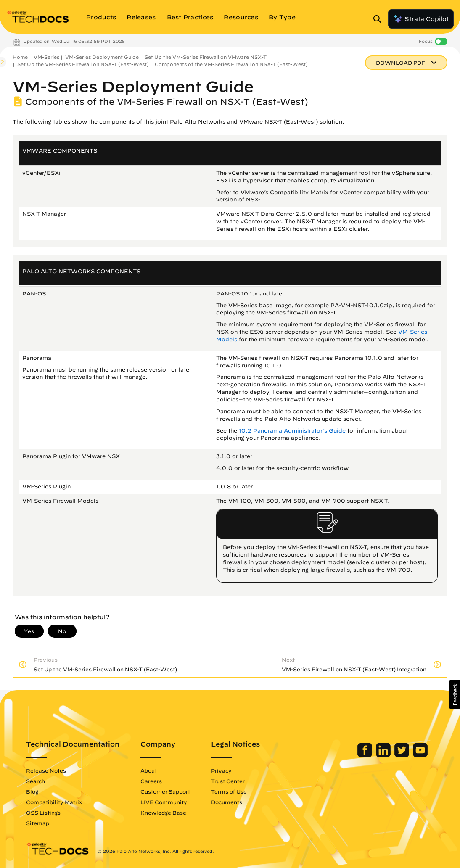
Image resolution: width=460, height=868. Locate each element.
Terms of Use (229, 791)
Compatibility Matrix (54, 802)
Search (36, 781)
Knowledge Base (163, 813)
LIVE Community (164, 802)
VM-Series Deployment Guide (102, 57)
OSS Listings (43, 813)
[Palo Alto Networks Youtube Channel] (420, 755)
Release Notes (46, 770)
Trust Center (228, 781)
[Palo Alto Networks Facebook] (366, 755)
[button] (455, 694)
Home (20, 57)
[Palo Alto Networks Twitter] (403, 755)
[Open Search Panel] (380, 19)
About (149, 770)
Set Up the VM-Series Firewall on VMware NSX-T (206, 57)
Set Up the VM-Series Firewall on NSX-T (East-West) (83, 64)
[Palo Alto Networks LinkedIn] (384, 755)
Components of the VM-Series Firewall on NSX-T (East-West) (231, 64)
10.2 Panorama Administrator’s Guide (292, 431)
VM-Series (46, 57)
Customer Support (165, 791)
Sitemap (38, 823)
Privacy (221, 770)
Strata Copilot (421, 19)
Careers (151, 781)
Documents (227, 802)
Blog (32, 791)
